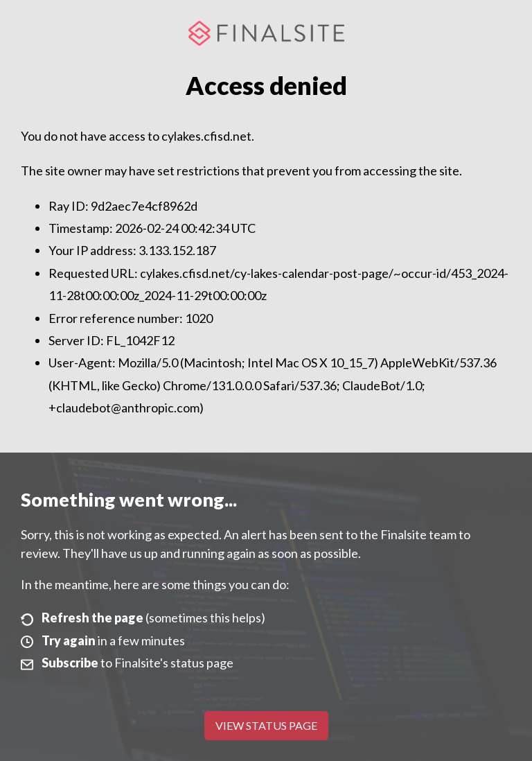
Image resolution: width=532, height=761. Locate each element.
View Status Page (266, 725)
